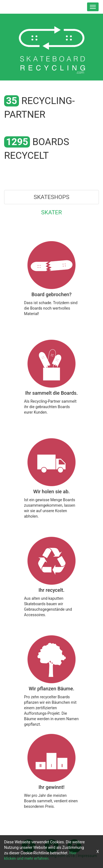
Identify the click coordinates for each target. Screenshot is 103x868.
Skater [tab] (51, 212)
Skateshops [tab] (51, 197)
